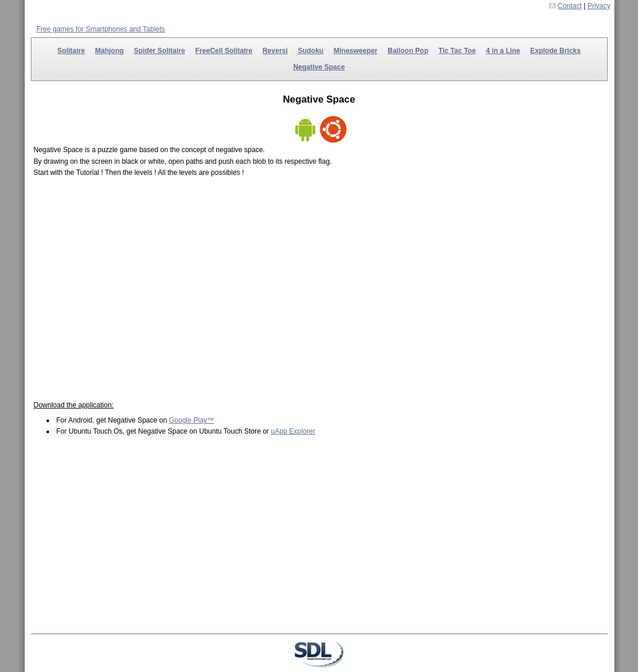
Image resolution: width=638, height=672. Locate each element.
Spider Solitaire (160, 51)
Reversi (275, 51)
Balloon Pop (408, 51)
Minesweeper (356, 51)
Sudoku (311, 51)
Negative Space (319, 67)
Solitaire (71, 51)
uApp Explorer (293, 431)
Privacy (599, 6)
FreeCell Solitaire (224, 51)
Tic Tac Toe (457, 51)
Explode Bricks (556, 51)
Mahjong (109, 51)
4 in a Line (503, 51)
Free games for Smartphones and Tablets (101, 29)
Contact (570, 6)
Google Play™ (191, 420)
